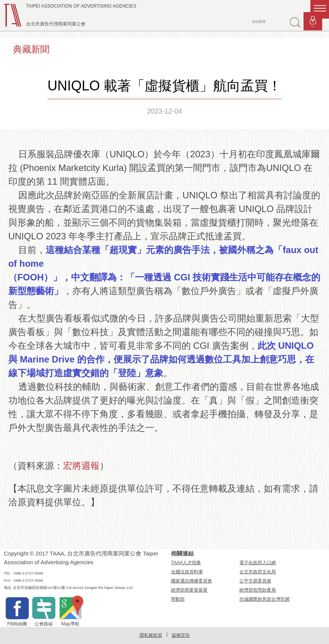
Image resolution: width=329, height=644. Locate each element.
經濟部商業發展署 (189, 590)
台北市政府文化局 (258, 572)
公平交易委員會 (255, 581)
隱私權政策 (151, 635)
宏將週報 (81, 466)
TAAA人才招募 (186, 563)
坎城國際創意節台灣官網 (264, 599)
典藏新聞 (31, 49)
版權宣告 (181, 635)
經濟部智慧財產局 (258, 590)
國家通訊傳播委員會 (191, 581)
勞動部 (178, 599)
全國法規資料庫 (187, 572)
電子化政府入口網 (258, 563)
